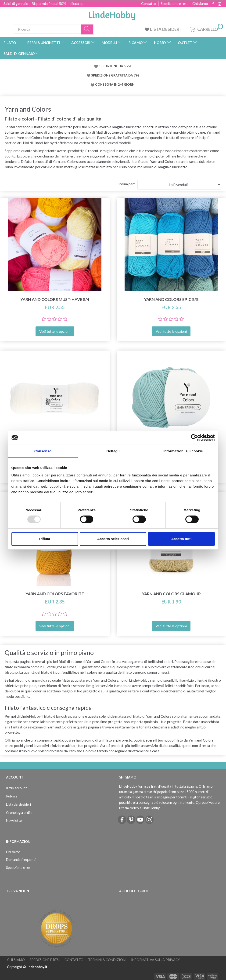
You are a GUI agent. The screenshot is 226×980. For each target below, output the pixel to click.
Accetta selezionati (113, 539)
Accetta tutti (181, 539)
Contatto (149, 4)
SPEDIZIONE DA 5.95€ (115, 66)
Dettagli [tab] (113, 451)
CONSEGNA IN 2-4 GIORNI (115, 84)
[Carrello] (206, 29)
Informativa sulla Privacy (156, 960)
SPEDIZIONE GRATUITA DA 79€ (115, 75)
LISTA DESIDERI (163, 29)
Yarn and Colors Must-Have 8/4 (55, 299)
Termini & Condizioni (107, 960)
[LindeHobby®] (112, 14)
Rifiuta (45, 539)
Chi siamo (200, 4)
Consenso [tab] (43, 451)
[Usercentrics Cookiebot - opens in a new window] (194, 438)
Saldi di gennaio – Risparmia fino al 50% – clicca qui (44, 3)
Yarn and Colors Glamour (171, 594)
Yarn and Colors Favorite (55, 594)
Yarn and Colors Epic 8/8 (171, 299)
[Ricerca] (87, 29)
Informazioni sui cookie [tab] (183, 451)
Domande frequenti (21, 860)
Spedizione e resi (174, 4)
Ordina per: (126, 184)
